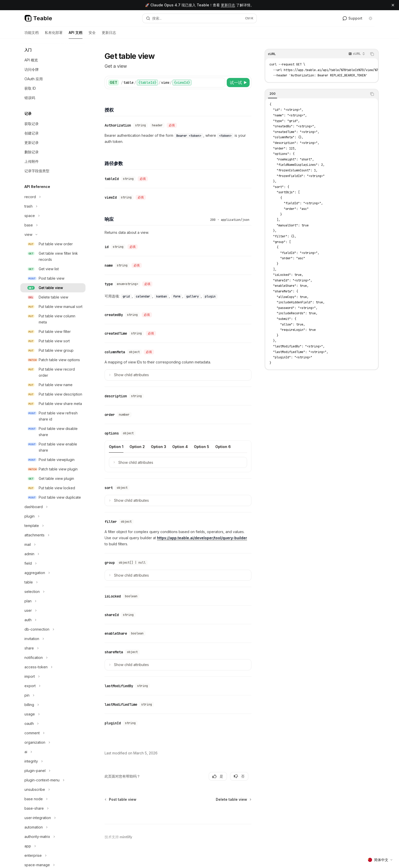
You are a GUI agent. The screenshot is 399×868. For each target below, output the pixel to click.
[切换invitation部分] (53, 639)
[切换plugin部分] (53, 516)
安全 (92, 35)
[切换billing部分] (53, 705)
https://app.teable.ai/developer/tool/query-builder (202, 538)
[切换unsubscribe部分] (53, 790)
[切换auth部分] (53, 620)
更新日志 (228, 5)
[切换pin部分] (53, 695)
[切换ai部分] (53, 752)
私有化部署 (54, 35)
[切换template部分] (53, 526)
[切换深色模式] (370, 18)
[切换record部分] (53, 197)
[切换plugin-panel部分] (53, 771)
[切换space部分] (53, 216)
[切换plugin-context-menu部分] (53, 780)
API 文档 (76, 35)
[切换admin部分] (53, 554)
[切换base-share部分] (53, 808)
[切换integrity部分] (53, 761)
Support (353, 18)
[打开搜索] (199, 18)
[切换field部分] (53, 563)
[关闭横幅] (393, 5)
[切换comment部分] (53, 733)
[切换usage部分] (53, 714)
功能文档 (32, 35)
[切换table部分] (53, 582)
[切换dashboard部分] (53, 507)
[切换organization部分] (53, 742)
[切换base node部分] (53, 799)
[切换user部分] (53, 611)
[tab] (273, 94)
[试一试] (238, 83)
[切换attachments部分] (53, 535)
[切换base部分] (53, 225)
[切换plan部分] (53, 601)
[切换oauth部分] (53, 724)
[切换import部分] (53, 676)
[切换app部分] (53, 846)
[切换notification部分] (53, 658)
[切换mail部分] (53, 545)
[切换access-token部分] (53, 667)
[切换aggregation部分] (53, 573)
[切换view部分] (53, 235)
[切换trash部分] (53, 206)
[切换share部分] (53, 648)
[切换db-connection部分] (53, 629)
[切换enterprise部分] (53, 856)
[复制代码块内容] (372, 54)
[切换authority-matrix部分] (53, 837)
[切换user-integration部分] (53, 818)
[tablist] (316, 94)
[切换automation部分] (53, 827)
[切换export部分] (53, 686)
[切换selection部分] (53, 592)
